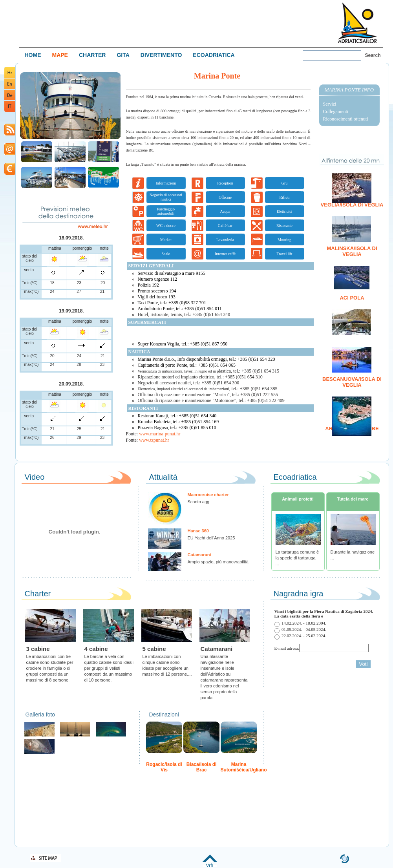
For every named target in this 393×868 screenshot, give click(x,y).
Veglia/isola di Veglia (352, 205)
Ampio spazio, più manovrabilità (218, 562)
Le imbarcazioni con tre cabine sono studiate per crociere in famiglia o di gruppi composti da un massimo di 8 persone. (50, 668)
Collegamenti (336, 111)
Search (373, 55)
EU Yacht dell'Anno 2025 (211, 538)
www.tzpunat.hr (154, 440)
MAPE (60, 55)
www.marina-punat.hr (160, 434)
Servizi (330, 104)
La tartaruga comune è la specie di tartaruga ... (297, 558)
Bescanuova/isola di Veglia (352, 382)
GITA (123, 55)
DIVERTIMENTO (161, 55)
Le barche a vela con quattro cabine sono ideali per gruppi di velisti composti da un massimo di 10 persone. (109, 668)
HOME (33, 55)
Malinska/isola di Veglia (352, 251)
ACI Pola (352, 298)
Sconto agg (199, 502)
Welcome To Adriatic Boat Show (357, 23)
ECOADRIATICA (214, 55)
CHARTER (92, 55)
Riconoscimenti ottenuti (346, 119)
